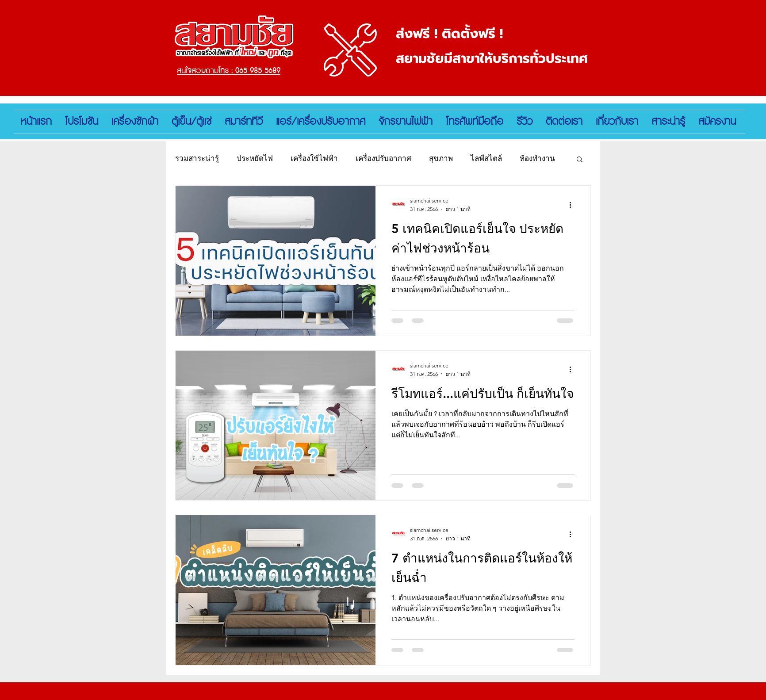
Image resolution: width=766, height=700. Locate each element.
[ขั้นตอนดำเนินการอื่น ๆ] (573, 205)
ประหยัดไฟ (255, 158)
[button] (580, 160)
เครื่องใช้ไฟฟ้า (314, 158)
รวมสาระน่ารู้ (197, 158)
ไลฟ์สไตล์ (486, 158)
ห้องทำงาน (537, 158)
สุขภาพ (441, 158)
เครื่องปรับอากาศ (383, 158)
